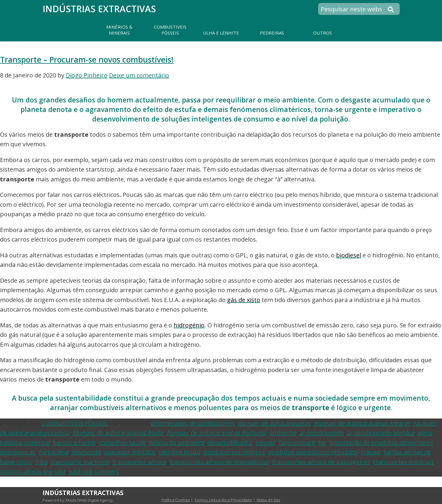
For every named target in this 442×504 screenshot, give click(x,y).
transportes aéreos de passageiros (321, 462)
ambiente (283, 433)
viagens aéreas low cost (33, 471)
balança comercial (25, 442)
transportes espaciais (404, 462)
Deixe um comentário (139, 75)
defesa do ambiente (177, 442)
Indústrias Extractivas (99, 9)
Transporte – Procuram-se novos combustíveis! (87, 60)
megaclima (54, 452)
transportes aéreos (139, 462)
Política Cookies (176, 500)
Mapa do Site (268, 500)
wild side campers (94, 471)
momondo (86, 452)
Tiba (41, 462)
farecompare (297, 442)
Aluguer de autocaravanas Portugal (217, 433)
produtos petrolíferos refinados (313, 452)
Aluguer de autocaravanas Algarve (362, 423)
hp (322, 442)
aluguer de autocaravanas (274, 423)
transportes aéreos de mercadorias (219, 462)
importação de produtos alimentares (381, 442)
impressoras (18, 452)
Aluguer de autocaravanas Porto (118, 433)
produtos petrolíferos (234, 452)
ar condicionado (322, 433)
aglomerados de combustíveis (193, 423)
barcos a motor (75, 442)
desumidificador (230, 442)
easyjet (266, 442)
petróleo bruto (179, 452)
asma (425, 433)
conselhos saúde (122, 442)
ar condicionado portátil (381, 433)
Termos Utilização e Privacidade (223, 500)
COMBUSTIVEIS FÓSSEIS (74, 423)
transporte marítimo (80, 462)
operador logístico (130, 452)
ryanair (371, 452)
